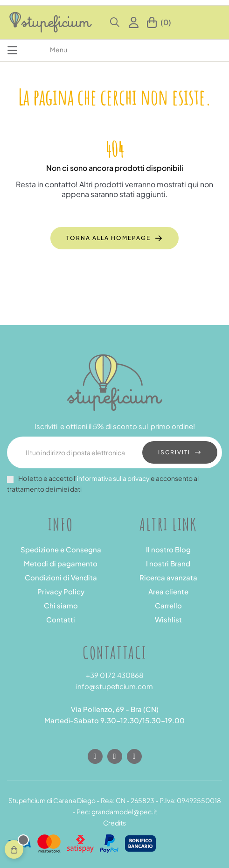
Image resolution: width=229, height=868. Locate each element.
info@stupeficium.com (114, 686)
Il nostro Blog (168, 549)
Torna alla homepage (108, 238)
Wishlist (168, 619)
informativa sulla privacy (113, 478)
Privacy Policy (61, 591)
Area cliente (168, 591)
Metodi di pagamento (61, 563)
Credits (114, 823)
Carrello (168, 605)
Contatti (61, 619)
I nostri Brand (168, 563)
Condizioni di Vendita (61, 577)
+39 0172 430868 (114, 675)
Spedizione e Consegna (61, 549)
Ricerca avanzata (168, 577)
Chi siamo (61, 605)
